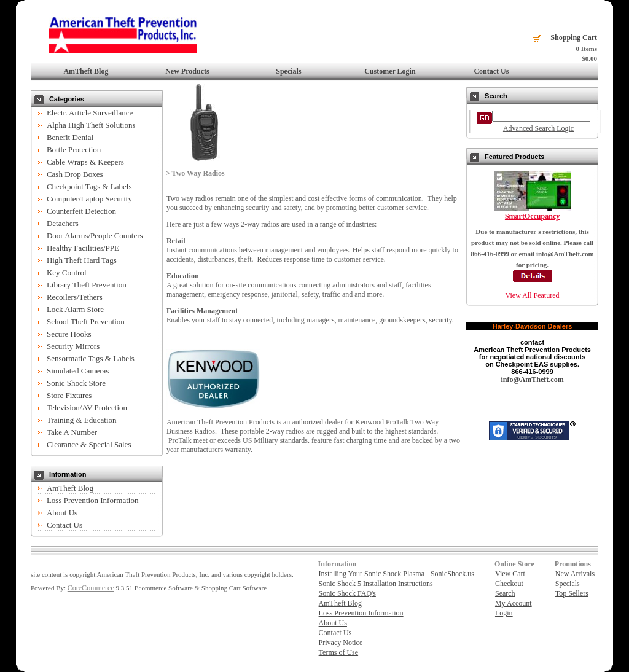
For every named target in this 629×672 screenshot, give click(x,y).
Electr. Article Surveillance (90, 113)
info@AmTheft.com (532, 380)
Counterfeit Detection (81, 211)
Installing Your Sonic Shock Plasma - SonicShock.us (397, 574)
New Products (187, 71)
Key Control (67, 272)
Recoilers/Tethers (75, 297)
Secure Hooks (69, 334)
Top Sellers (572, 593)
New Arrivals (575, 574)
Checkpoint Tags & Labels (89, 186)
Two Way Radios (198, 173)
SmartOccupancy (532, 216)
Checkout (509, 584)
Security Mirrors (73, 346)
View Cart (510, 574)
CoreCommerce (91, 588)
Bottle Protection (74, 150)
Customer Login (390, 71)
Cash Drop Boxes (75, 174)
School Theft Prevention (86, 322)
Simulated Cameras (78, 371)
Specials (288, 71)
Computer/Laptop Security (89, 199)
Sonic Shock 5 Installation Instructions (376, 584)
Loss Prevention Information (92, 500)
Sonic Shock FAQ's (347, 593)
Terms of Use (338, 652)
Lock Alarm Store (75, 309)
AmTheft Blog (86, 71)
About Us (62, 513)
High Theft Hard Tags (82, 260)
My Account (514, 603)
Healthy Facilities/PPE (83, 248)
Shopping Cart (574, 37)
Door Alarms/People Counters (95, 236)
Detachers (63, 223)
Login (504, 613)
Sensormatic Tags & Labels (91, 358)
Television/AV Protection (87, 408)
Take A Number (72, 432)
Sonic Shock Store (76, 383)
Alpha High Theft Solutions (91, 125)
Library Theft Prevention (87, 285)
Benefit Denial (70, 137)
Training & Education (82, 420)
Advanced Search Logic (538, 128)
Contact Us (491, 71)
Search (505, 593)
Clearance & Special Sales (89, 444)
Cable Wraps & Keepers (85, 162)
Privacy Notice (341, 643)
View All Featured (533, 295)
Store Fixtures (69, 395)
